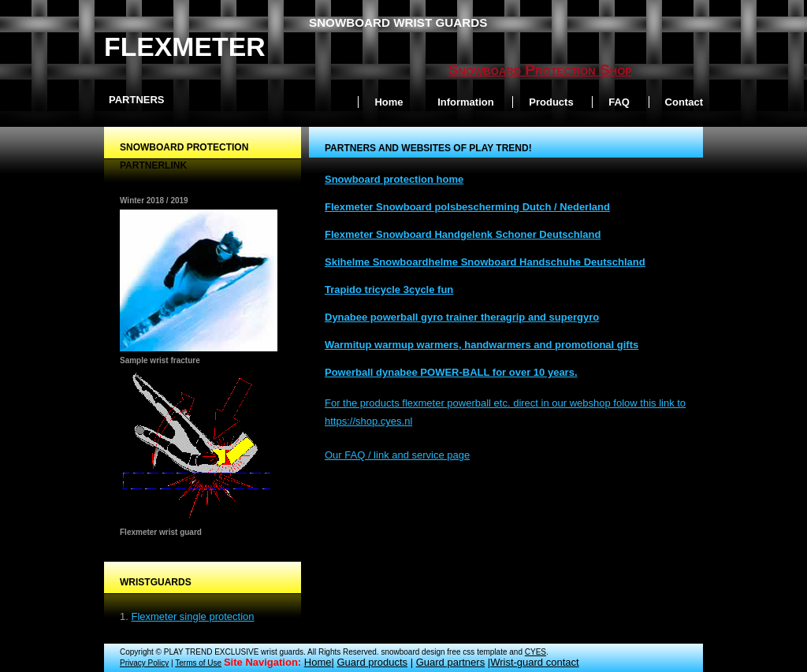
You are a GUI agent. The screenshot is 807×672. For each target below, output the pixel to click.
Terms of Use (198, 663)
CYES (536, 652)
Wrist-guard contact (534, 662)
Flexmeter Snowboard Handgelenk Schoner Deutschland (463, 234)
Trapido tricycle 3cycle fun (389, 290)
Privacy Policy (144, 663)
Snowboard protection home (394, 179)
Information (466, 102)
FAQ (619, 102)
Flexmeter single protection (192, 616)
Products (551, 102)
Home (389, 102)
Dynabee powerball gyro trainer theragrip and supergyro (462, 317)
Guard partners (450, 662)
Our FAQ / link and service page (397, 455)
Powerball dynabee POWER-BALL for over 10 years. (451, 372)
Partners (137, 100)
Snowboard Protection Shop (540, 70)
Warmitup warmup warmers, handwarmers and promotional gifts (482, 345)
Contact (684, 102)
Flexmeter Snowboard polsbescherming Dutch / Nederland (467, 207)
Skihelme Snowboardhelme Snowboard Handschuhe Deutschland (485, 262)
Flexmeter (185, 46)
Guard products (372, 662)
